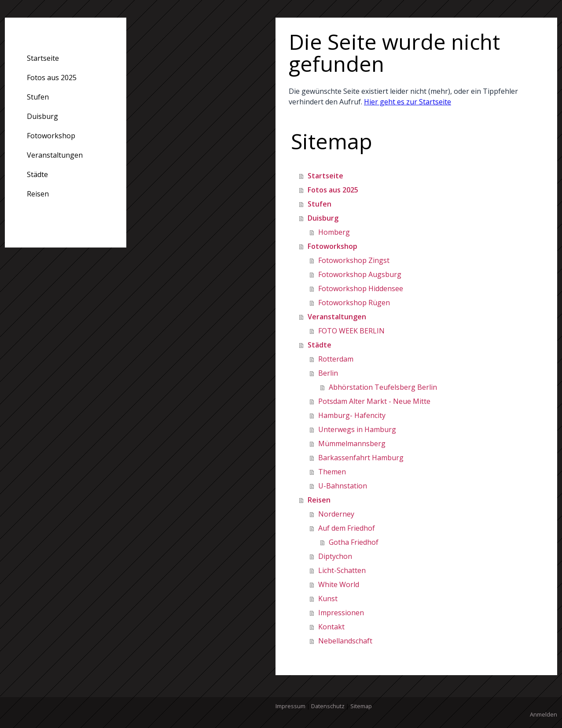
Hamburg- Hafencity (352, 415)
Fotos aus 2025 (52, 78)
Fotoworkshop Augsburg (360, 274)
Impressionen (341, 613)
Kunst (328, 599)
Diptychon (335, 556)
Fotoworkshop (51, 136)
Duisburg (42, 116)
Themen (332, 472)
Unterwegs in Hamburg (357, 429)
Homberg (334, 232)
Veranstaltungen (55, 155)
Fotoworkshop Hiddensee (361, 288)
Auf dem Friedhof (347, 528)
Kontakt (331, 627)
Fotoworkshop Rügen (354, 303)
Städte (37, 174)
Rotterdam (336, 359)
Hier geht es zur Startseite (408, 102)
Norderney (336, 514)
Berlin (328, 373)
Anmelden (544, 714)
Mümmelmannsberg (352, 443)
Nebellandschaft (345, 641)
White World (339, 584)
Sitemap (361, 706)
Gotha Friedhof (354, 542)
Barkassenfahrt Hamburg (361, 458)
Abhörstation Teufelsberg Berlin (383, 387)
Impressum (290, 706)
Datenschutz (328, 706)
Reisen (38, 194)
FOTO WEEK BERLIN (351, 331)
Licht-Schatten (342, 570)
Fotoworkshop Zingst (354, 260)
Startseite (43, 58)
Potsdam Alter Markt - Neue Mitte (374, 401)
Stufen (38, 97)
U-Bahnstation (343, 486)
